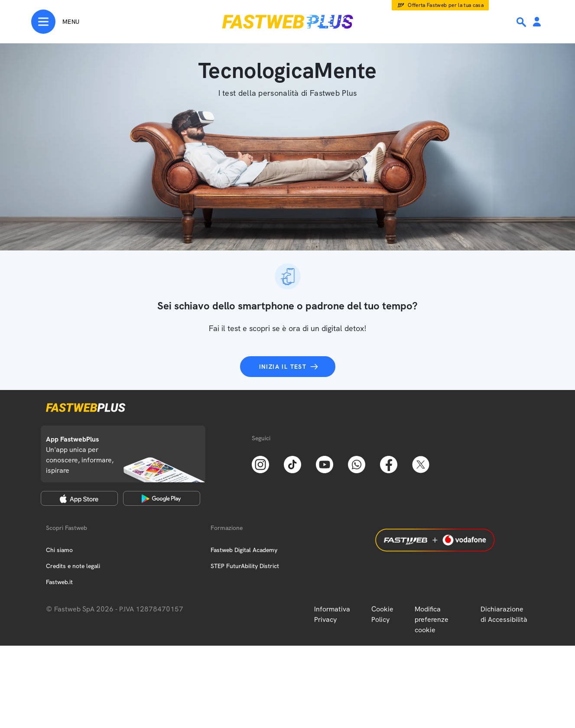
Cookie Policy (382, 614)
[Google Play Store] (162, 498)
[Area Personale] (537, 22)
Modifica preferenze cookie (432, 619)
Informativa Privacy (332, 614)
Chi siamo (59, 550)
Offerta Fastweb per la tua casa (446, 5)
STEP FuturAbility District (245, 566)
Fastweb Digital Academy (244, 550)
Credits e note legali (73, 566)
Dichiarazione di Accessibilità (504, 614)
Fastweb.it (59, 582)
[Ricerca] (522, 22)
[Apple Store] (79, 498)
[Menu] (55, 22)
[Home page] (288, 22)
